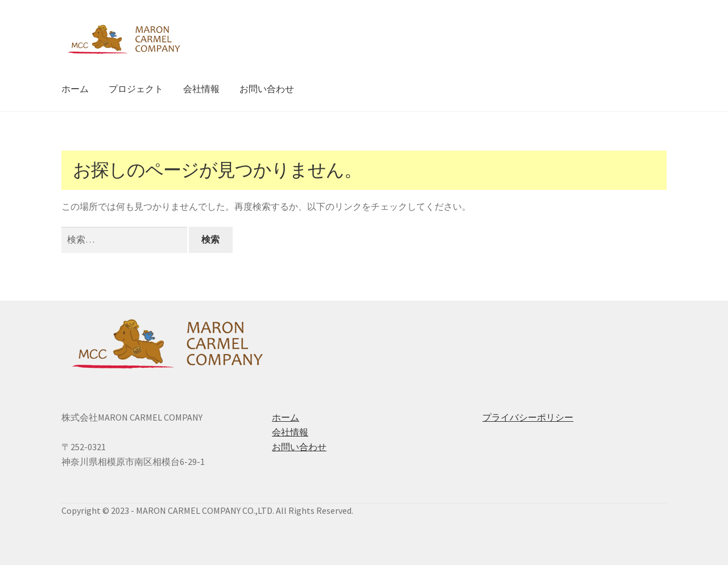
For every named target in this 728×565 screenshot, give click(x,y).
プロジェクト (136, 89)
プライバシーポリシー (528, 417)
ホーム (75, 89)
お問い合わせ (267, 89)
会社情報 (201, 89)
